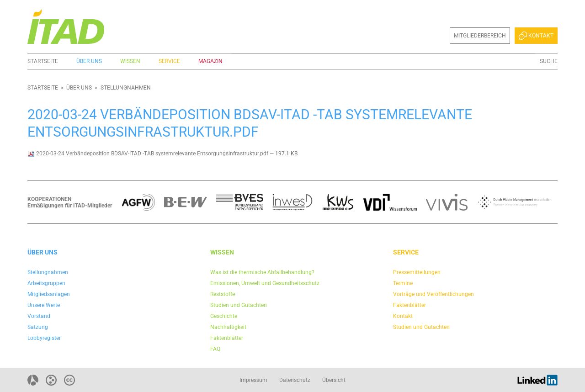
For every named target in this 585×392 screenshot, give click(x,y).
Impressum (253, 380)
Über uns (89, 61)
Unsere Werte (44, 305)
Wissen (130, 61)
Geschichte (224, 316)
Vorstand (39, 316)
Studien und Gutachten (239, 305)
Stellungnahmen (126, 88)
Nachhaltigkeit (228, 327)
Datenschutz (295, 380)
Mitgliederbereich (480, 36)
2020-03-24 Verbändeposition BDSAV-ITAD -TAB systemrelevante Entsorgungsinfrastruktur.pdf (149, 154)
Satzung (38, 327)
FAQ (215, 349)
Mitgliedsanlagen (49, 294)
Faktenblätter (227, 338)
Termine (403, 283)
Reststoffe (223, 294)
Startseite (43, 61)
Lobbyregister (44, 338)
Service (169, 61)
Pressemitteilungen (417, 272)
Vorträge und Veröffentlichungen (433, 294)
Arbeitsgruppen (46, 283)
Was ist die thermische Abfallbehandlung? (262, 272)
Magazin (210, 61)
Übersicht (334, 380)
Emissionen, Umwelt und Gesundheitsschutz (265, 283)
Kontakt (536, 36)
